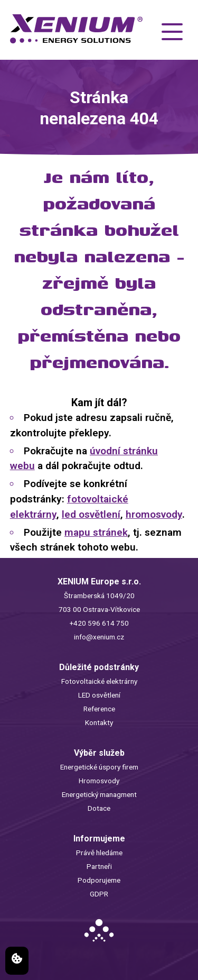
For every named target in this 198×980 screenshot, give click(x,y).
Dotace (99, 808)
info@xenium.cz (99, 637)
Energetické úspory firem (99, 767)
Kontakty (99, 722)
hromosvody (154, 514)
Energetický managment (99, 794)
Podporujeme (99, 880)
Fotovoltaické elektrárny (99, 681)
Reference (99, 709)
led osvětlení (91, 514)
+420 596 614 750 (99, 623)
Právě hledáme (99, 853)
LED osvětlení (99, 695)
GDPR (99, 894)
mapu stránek (96, 532)
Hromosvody (99, 781)
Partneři (99, 866)
